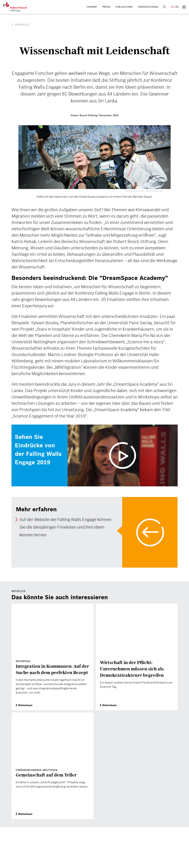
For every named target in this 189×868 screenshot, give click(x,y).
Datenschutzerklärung (136, 483)
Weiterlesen (24, 705)
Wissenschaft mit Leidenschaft (95, 51)
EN (177, 7)
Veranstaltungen (148, 7)
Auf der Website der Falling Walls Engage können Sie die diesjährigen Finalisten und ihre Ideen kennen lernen (65, 527)
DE (172, 7)
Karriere (92, 7)
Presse (106, 7)
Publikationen (124, 7)
